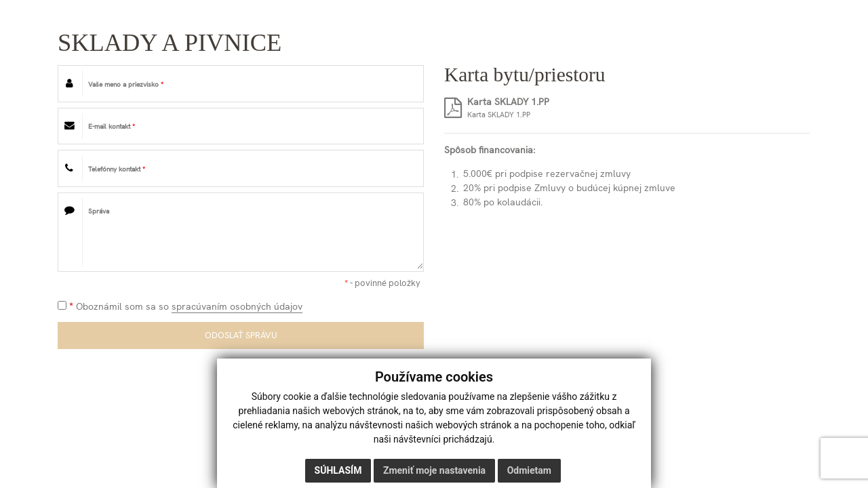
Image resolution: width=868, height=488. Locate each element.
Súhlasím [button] (338, 470)
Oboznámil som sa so (180, 307)
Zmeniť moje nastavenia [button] (434, 470)
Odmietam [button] (529, 470)
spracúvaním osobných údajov (237, 306)
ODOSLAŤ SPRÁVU (241, 335)
